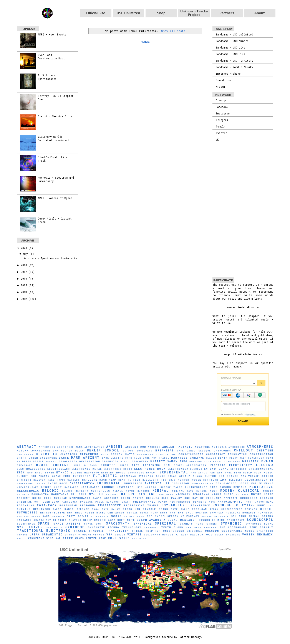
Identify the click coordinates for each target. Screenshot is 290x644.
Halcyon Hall (44, 480)
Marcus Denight (233, 487)
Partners (227, 13)
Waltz (22, 538)
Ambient (115, 447)
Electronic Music (118, 469)
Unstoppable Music (238, 531)
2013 (25, 292)
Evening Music (114, 473)
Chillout (244, 450)
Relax (214, 509)
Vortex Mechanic (258, 534)
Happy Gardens (69, 480)
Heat (122, 480)
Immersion (25, 484)
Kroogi (220, 87)
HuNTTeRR (211, 480)
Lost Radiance (66, 487)
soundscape (236, 520)
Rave (174, 509)
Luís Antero (146, 487)
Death (223, 458)
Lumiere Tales (171, 487)
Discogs (221, 100)
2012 (25, 299)
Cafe (181, 451)
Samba (36, 516)
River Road (149, 513)
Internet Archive (228, 74)
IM (272, 480)
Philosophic (144, 501)
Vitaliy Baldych (190, 535)
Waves (80, 538)
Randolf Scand (156, 509)
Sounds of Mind (212, 520)
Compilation (166, 454)
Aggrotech (65, 447)
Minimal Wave (183, 491)
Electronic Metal (87, 469)
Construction (261, 454)
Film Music (264, 473)
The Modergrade (233, 527)
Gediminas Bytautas (137, 476)
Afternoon (47, 447)
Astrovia (219, 447)
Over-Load (51, 502)
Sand (46, 516)
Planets (200, 502)
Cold (105, 454)
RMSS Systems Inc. (177, 513)
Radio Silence (77, 509)
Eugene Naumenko (85, 473)
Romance (249, 513)
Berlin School (103, 450)
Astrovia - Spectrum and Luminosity (50, 258)
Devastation (90, 461)
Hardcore (90, 480)
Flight (23, 476)
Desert (51, 462)
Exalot (152, 473)
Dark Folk (133, 458)
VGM (110, 534)
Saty (71, 516)
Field (248, 473)
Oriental (24, 502)
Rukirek (23, 516)
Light (46, 487)
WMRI (112, 538)
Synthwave (96, 527)
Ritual (133, 513)
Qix (271, 506)
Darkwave (197, 458)
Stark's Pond (191, 524)
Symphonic (231, 523)
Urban (35, 534)
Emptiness (239, 469)
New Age (147, 494)
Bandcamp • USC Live (230, 47)
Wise (102, 538)
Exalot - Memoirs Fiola (55, 116)
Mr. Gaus (79, 494)
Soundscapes (260, 520)
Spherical (143, 523)
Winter (91, 538)
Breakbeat (165, 450)
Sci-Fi (83, 516)
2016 (25, 278)
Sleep (88, 520)
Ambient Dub (136, 447)
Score (116, 516)
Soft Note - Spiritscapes (47, 77)
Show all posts (173, 31)
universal (195, 531)
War (58, 538)
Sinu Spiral (249, 516)
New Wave (166, 494)
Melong (68, 491)
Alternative (94, 447)
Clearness (89, 454)
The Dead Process (201, 527)
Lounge (108, 487)
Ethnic (62, 472)
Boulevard (145, 451)
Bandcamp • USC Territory (234, 60)
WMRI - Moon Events (52, 34)
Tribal (137, 531)
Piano (163, 502)
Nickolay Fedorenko (193, 494)
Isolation (181, 483)
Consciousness (191, 454)
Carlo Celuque (199, 451)
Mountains (60, 494)
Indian (40, 484)
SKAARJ (39, 520)
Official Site (96, 13)
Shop (161, 13)
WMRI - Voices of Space (55, 198)
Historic (168, 480)
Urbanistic (52, 534)
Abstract (27, 447)
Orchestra (249, 498)
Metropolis (101, 491)
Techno (113, 527)
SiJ (234, 516)
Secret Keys (134, 516)
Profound (87, 505)
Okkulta (153, 498)
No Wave (242, 494)
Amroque (154, 447)
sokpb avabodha (151, 520)
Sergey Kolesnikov (183, 516)
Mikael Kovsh (124, 491)
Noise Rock (42, 498)
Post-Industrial (259, 502)
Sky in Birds (56, 520)
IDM (223, 480)
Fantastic (199, 473)
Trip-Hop (153, 531)
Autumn (23, 451)
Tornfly (267, 527)
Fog (33, 476)
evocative (136, 473)
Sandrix (58, 516)
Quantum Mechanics (34, 509)
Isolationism (203, 484)
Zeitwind (139, 538)
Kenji (269, 483)
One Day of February (203, 498)
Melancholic (28, 491)
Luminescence (196, 487)
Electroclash (59, 469)
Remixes (251, 509)
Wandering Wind (41, 538)
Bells (80, 451)
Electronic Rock (150, 469)
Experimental (174, 472)
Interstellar (157, 483)
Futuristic (105, 476)
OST (37, 502)
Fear (238, 473)
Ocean (126, 498)
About (260, 13)
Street (212, 524)
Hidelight (151, 480)
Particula (70, 502)
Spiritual (166, 523)
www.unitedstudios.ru (243, 307)
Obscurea (111, 498)
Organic (267, 498)
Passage (87, 502)
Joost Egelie (251, 483)
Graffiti (24, 480)
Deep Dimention (252, 458)
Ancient (169, 447)
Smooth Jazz (105, 520)
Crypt (22, 458)
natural (112, 494)
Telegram (222, 120)
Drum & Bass (85, 465)
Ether (50, 473)
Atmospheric (260, 447)
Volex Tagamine (228, 535)
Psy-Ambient (174, 505)
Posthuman (68, 505)
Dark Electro (113, 458)
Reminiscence (232, 509)
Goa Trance (229, 476)
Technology (132, 527)
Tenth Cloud (172, 527)
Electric (218, 465)
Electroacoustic (31, 469)
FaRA (229, 473)
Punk (261, 505)
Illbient (236, 480)
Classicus (69, 454)
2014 (25, 285)
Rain (105, 509)
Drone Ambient (53, 465)
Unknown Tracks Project (194, 13)
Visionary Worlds (159, 535)
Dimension (110, 461)
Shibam (207, 516)
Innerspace (133, 483)
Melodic (51, 491)
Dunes (124, 465)
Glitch (210, 476)
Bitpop (128, 451)
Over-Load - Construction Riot (51, 57)
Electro (265, 465)
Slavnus (75, 520)
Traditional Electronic (44, 531)
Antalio (186, 447)
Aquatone (202, 447)
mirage (202, 491)
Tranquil (96, 531)
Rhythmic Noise (81, 513)
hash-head (108, 480)
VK (217, 139)
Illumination (256, 480)
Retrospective (53, 513)
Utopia (71, 535)
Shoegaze (222, 516)
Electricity (241, 465)
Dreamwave (25, 465)
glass (198, 476)
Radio (57, 509)
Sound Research (182, 520)
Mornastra (40, 494)
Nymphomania (80, 498)
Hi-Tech (134, 480)
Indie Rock (58, 483)
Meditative (261, 487)
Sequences (156, 516)
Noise (256, 494)
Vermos (99, 535)
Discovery (140, 461)
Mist (214, 491)
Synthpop (75, 527)
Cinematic (46, 454)
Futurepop (82, 476)
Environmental (261, 469)
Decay (234, 458)
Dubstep (108, 465)
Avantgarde (41, 451)
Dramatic (251, 461)
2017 (25, 272)
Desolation (68, 461)
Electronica (178, 469)
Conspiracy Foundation (227, 454)
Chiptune (265, 450)
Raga (95, 509)
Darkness (179, 458)
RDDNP (185, 509)
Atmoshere (237, 447)
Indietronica (82, 483)
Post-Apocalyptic (226, 501)
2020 (25, 248)
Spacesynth (118, 523)
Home (145, 42)
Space (44, 523)
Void (209, 535)
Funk (67, 476)
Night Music (223, 494)
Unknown (212, 531)
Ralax (116, 509)
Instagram (223, 113)
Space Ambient (67, 523)
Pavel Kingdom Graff (113, 502)
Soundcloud (224, 80)
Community (145, 454)
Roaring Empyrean (210, 513)
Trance (80, 531)
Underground (174, 531)
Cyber (33, 458)
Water (68, 538)
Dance (64, 458)
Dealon (211, 458)
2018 (25, 265)
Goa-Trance (250, 476)
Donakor (196, 462)
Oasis (97, 498)
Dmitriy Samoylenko (169, 461)
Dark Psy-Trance (156, 458)
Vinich (120, 535)
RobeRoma (233, 513)
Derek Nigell (33, 461)
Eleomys (196, 469)
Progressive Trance (141, 505)
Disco (125, 462)
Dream (267, 461)
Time (253, 527)
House (196, 480)
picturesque (180, 502)
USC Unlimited (128, 13)
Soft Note (126, 520)
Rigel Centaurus (111, 513)
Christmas (25, 454)
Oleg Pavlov (172, 498)
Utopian (85, 535)
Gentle (185, 476)
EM (206, 469)
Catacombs (222, 451)
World (125, 538)
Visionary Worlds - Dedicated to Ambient (54, 138)
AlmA (79, 447)
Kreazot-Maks (28, 487)
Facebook (222, 107)
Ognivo (138, 498)
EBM (167, 465)
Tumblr (220, 126)
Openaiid (231, 498)
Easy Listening (146, 465)
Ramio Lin (132, 509)
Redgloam (200, 509)
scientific (100, 516)
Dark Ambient (85, 457)
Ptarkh (248, 505)
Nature (128, 494)
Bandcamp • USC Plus (230, 54)
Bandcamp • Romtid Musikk (234, 67)
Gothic (267, 476)
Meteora (82, 491)
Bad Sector (63, 451)
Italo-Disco (226, 483)
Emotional (219, 469)
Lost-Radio (90, 487)
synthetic (55, 527)
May (26, 254)
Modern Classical (240, 491)
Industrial (109, 483)
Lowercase (125, 487)
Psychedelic (226, 505)
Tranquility (118, 531)
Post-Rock (47, 505)
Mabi (214, 487)
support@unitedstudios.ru (243, 354)
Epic (21, 472)
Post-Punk (26, 505)
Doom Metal (213, 462)
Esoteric (35, 473)
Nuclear (61, 498)
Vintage (134, 534)
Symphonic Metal (259, 524)
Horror (184, 480)
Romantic (266, 513)
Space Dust (94, 524)
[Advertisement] (47, 371)
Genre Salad (166, 476)
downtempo (232, 462)
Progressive (109, 505)
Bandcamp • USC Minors (232, 41)
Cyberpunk (49, 458)
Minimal (161, 491)
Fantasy (216, 473)
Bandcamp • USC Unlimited (234, 34)
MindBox (144, 491)
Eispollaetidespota (190, 465)
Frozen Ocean (50, 476)
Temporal (151, 527)
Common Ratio (123, 454)
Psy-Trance (201, 505)
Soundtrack (26, 524)
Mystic (96, 494)
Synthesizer (30, 527)
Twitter (221, 133)
